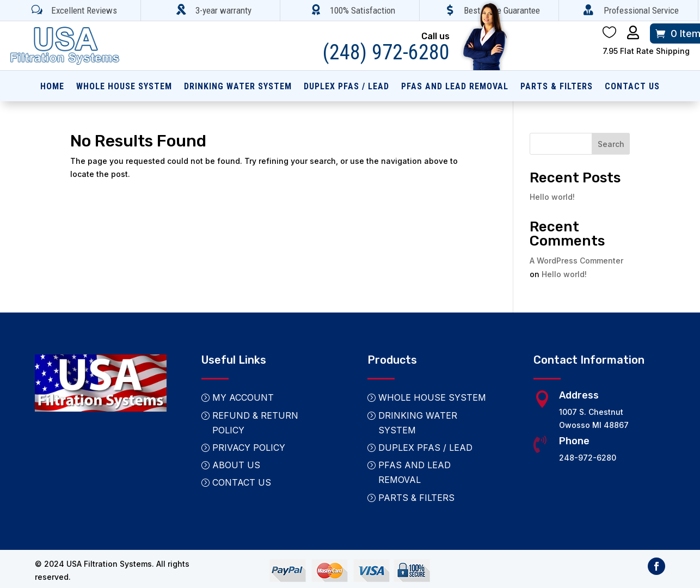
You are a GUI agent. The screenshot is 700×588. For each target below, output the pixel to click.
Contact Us (632, 87)
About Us (236, 465)
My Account (243, 397)
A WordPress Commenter (576, 261)
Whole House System (124, 87)
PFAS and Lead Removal (455, 87)
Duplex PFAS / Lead (346, 87)
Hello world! (552, 197)
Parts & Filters (557, 87)
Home (52, 87)
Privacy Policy (249, 448)
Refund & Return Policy (255, 423)
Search (611, 144)
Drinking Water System (238, 87)
